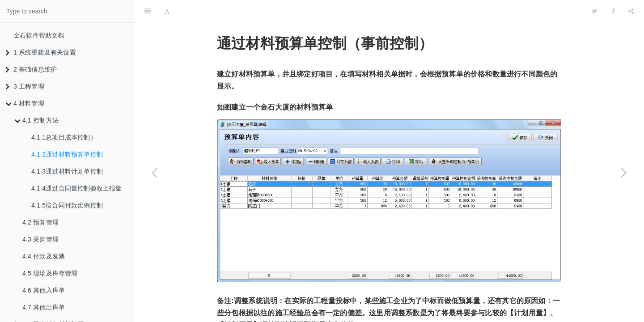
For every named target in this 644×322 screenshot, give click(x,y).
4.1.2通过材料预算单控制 (67, 154)
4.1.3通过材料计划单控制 (67, 171)
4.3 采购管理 (40, 239)
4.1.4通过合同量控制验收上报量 (77, 188)
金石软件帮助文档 (39, 35)
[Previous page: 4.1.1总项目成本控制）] (154, 172)
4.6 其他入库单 (44, 290)
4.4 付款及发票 (44, 256)
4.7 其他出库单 (44, 307)
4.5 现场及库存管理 (50, 273)
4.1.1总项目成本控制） (64, 137)
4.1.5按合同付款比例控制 (67, 205)
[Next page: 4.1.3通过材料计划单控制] (624, 172)
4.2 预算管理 (40, 222)
